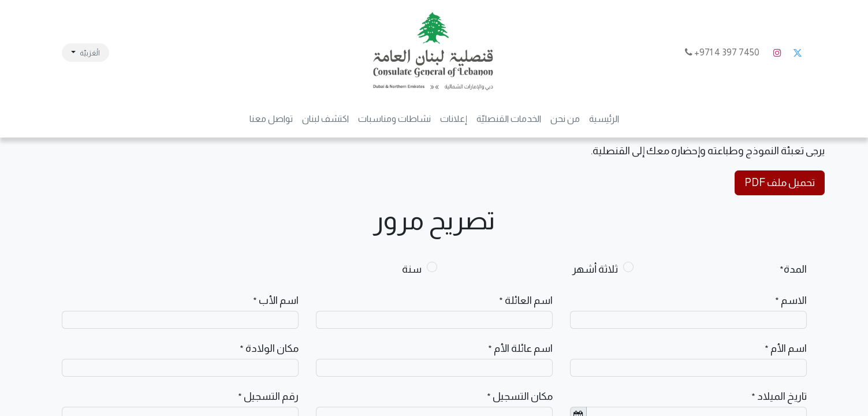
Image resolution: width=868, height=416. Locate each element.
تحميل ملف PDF (780, 183)
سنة (412, 269)
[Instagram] (777, 53)
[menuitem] (604, 119)
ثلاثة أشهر (595, 269)
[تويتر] (798, 53)
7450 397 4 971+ (723, 52)
